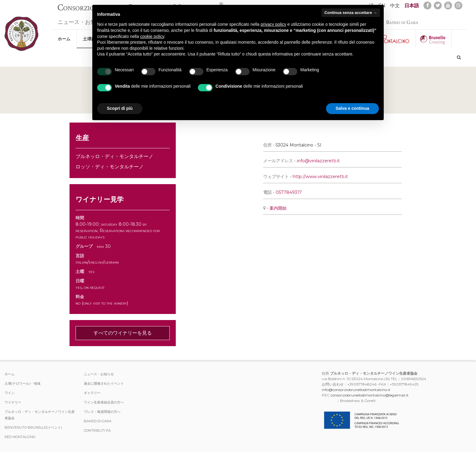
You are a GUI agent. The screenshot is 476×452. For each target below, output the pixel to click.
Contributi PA (97, 430)
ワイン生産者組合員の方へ (104, 402)
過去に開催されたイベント (104, 383)
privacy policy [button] (274, 24)
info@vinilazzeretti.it (318, 161)
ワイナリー (13, 402)
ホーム (64, 36)
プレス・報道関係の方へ (102, 412)
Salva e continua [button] (352, 108)
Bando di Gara (402, 19)
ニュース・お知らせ (82, 19)
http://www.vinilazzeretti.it (320, 177)
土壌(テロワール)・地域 (22, 383)
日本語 (412, 6)
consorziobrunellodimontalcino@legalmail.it (370, 395)
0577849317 (289, 192)
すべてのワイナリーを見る (123, 333)
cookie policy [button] (152, 36)
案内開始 (278, 208)
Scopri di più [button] (120, 108)
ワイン (10, 393)
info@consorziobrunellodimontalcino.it (356, 390)
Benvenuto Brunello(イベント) (33, 427)
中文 (395, 6)
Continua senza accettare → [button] (351, 13)
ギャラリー (92, 393)
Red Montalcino (20, 437)
